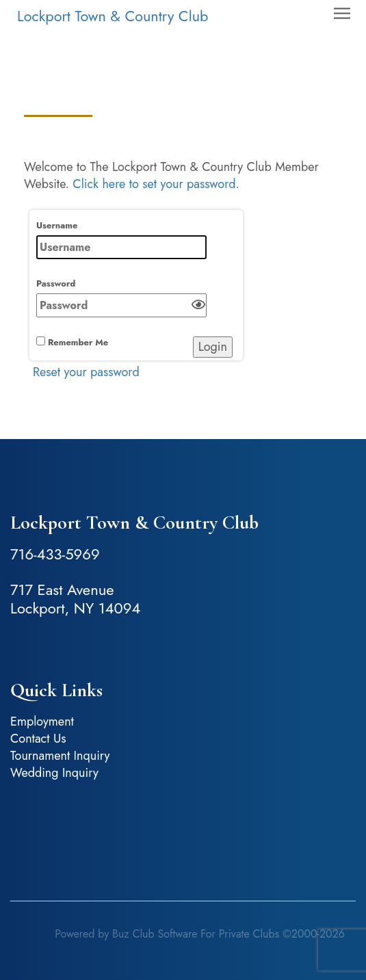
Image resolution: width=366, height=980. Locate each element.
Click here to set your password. (156, 184)
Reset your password (86, 372)
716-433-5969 (55, 554)
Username (121, 239)
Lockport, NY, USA (183, 833)
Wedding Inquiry (54, 773)
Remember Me (72, 342)
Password (121, 297)
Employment (42, 721)
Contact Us (38, 739)
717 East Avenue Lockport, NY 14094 (75, 599)
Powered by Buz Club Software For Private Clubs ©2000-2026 (200, 934)
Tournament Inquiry (60, 756)
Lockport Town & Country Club (113, 16)
